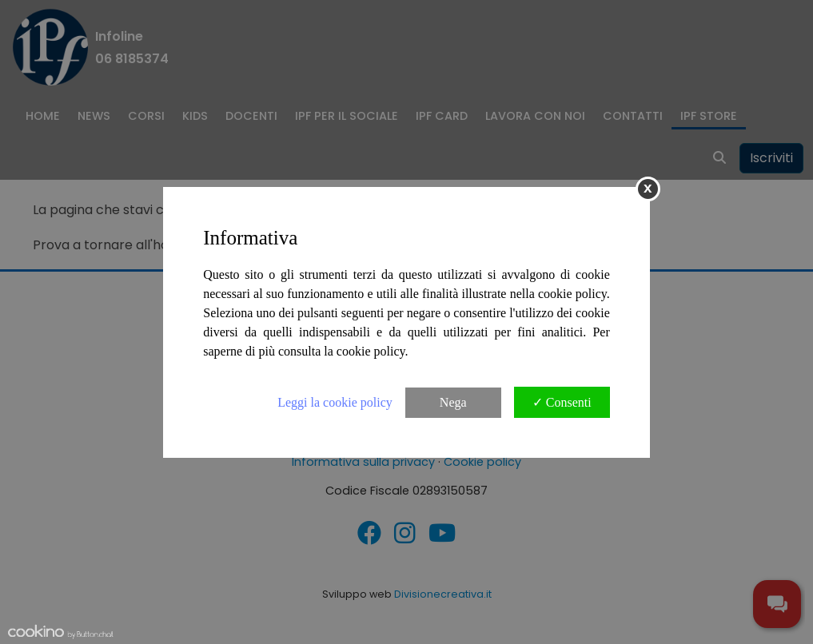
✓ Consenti (562, 402)
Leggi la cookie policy (335, 402)
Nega (453, 402)
